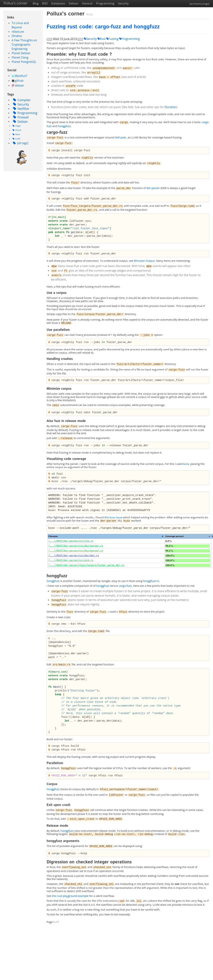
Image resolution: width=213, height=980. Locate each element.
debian (19, 85)
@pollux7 (21, 76)
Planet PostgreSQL (24, 62)
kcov (186, 464)
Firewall (20, 117)
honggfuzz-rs (151, 581)
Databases (58, 3)
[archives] (196, 4)
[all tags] (20, 143)
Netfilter (21, 109)
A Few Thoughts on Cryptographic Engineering (24, 45)
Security (123, 3)
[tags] (206, 4)
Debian (74, 3)
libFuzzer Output (144, 261)
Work (16, 134)
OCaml (16, 130)
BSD (45, 3)
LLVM (16, 139)
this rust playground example (70, 896)
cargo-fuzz (125, 586)
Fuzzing (112, 39)
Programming (105, 3)
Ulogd (16, 126)
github (19, 81)
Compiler (21, 100)
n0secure (18, 32)
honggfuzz (64, 126)
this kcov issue (113, 517)
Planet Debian (21, 53)
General (87, 3)
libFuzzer (121, 137)
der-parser (153, 188)
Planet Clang (20, 57)
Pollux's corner (15, 3)
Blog (36, 3)
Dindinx (17, 36)
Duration (171, 107)
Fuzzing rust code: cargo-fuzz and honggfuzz (103, 27)
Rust (102, 39)
